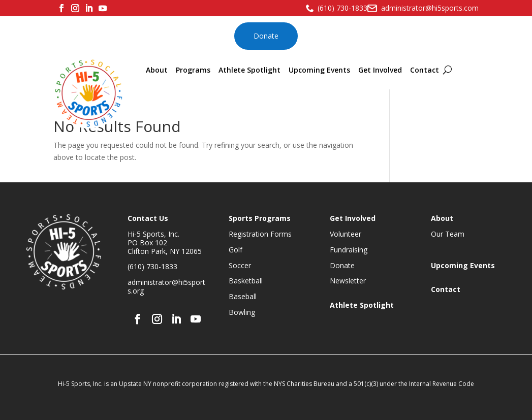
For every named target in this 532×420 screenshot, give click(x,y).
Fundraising (349, 250)
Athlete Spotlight (249, 70)
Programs (193, 70)
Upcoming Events (319, 70)
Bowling (242, 312)
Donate (266, 36)
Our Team (448, 234)
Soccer (240, 265)
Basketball (246, 281)
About (157, 70)
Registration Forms (260, 234)
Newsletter (348, 281)
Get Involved (380, 70)
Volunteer (346, 234)
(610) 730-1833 (342, 8)
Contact (425, 70)
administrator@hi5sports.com (430, 8)
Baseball (243, 296)
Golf (236, 250)
